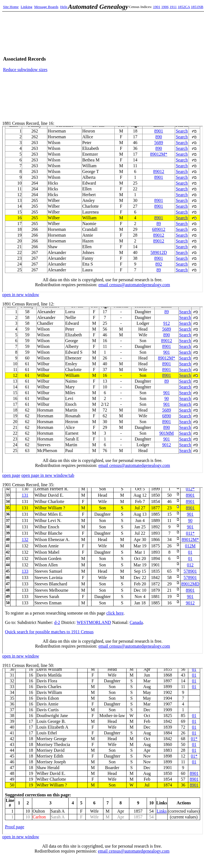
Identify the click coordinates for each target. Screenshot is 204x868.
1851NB (197, 7)
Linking (26, 7)
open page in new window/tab (48, 475)
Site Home (11, 7)
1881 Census (103, 209)
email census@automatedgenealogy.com (134, 851)
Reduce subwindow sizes (25, 70)
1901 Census (103, 570)
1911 (173, 7)
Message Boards (46, 7)
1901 (157, 7)
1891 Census (103, 390)
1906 (165, 7)
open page (11, 475)
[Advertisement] (149, 64)
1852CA (184, 7)
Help (64, 7)
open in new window (21, 295)
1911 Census (103, 751)
